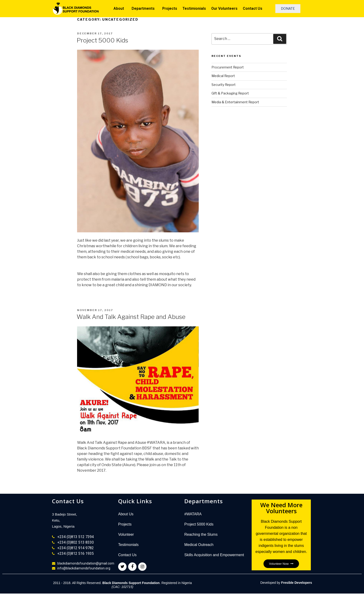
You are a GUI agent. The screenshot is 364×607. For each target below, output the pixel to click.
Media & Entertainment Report (235, 102)
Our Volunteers (224, 8)
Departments (144, 9)
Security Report (224, 85)
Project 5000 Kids (102, 40)
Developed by (286, 583)
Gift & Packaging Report (230, 93)
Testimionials (194, 8)
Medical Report (223, 76)
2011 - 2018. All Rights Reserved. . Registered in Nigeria (123, 585)
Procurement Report (228, 67)
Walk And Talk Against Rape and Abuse (131, 317)
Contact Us (253, 8)
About (120, 9)
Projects (170, 8)
